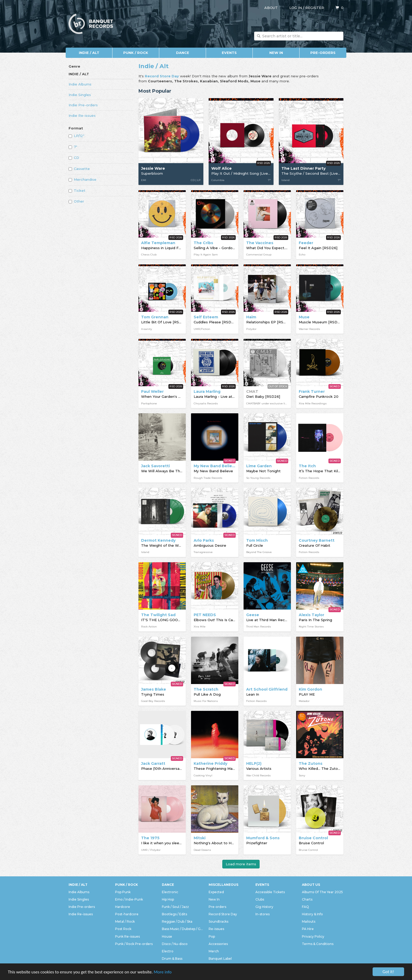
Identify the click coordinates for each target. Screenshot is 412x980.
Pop (212, 936)
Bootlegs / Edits (174, 914)
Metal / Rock (125, 921)
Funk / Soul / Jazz (175, 907)
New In (276, 53)
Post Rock (123, 929)
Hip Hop (168, 899)
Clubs (260, 899)
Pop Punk (123, 892)
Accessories (218, 944)
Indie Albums (80, 84)
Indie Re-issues (82, 115)
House (167, 936)
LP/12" (76, 136)
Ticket (77, 190)
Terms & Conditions (318, 944)
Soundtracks (218, 921)
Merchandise (83, 179)
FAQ (305, 907)
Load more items (241, 864)
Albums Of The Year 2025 (322, 892)
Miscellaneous (223, 885)
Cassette (79, 169)
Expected (216, 892)
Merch (214, 951)
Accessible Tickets (270, 892)
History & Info (312, 914)
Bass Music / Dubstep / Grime (183, 929)
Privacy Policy (313, 936)
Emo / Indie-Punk (129, 899)
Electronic (170, 892)
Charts (307, 899)
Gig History (264, 907)
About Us (311, 885)
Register (315, 8)
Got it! (388, 972)
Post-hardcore (127, 914)
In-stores (262, 914)
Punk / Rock (136, 53)
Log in (296, 8)
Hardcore (123, 907)
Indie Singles (80, 95)
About (271, 8)
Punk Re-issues (127, 936)
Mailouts (309, 921)
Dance (183, 53)
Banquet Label (220, 959)
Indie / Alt (89, 53)
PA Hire (308, 929)
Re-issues (216, 929)
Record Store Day (223, 914)
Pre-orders (323, 53)
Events (229, 53)
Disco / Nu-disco (175, 944)
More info (163, 972)
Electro (168, 951)
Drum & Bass (172, 959)
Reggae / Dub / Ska (177, 921)
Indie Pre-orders (83, 105)
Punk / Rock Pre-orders (134, 944)
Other (76, 201)
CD (74, 158)
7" (73, 147)
